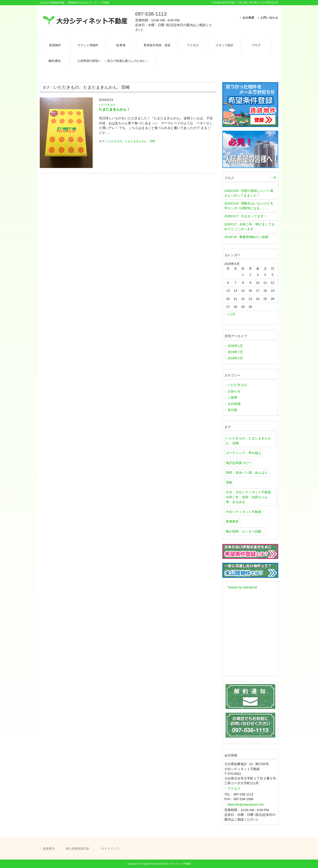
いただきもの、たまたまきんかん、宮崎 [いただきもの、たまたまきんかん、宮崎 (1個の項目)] (248, 441)
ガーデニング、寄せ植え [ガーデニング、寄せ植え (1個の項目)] (244, 453)
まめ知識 (234, 404)
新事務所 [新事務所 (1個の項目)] (232, 521)
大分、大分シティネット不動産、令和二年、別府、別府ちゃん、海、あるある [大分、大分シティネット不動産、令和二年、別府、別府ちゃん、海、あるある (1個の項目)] (250, 497)
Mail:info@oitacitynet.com (246, 805)
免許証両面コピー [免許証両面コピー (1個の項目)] (239, 463)
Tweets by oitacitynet (242, 587)
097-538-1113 (151, 14)
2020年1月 (235, 346)
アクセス (234, 789)
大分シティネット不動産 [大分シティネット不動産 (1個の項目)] (244, 512)
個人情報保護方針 (78, 849)
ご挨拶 (232, 397)
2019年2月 (235, 358)
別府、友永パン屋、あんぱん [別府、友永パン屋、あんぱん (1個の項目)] (247, 473)
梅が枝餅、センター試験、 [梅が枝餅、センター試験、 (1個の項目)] (245, 531)
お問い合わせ (269, 18)
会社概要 (248, 18)
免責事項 (49, 849)
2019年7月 (235, 352)
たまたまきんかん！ (115, 109)
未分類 (232, 410)
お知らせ (234, 391)
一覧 (274, 178)
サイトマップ (110, 849)
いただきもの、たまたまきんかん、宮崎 (130, 141)
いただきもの (107, 105)
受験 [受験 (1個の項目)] (229, 482)
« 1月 (231, 314)
